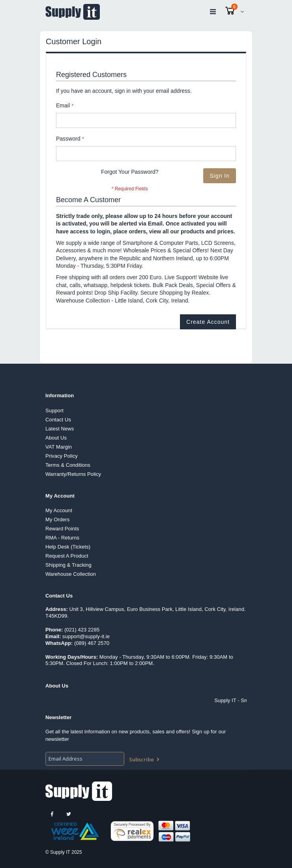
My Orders (57, 519)
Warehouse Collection (71, 574)
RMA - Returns (62, 538)
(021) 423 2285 (82, 630)
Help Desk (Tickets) (68, 547)
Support (54, 411)
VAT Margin (59, 447)
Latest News (60, 429)
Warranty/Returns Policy (73, 474)
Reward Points (62, 529)
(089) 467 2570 (92, 643)
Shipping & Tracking (68, 565)
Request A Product (67, 556)
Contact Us (58, 420)
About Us (56, 438)
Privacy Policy (62, 456)
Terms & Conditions (68, 465)
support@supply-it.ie (86, 636)
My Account (59, 510)
